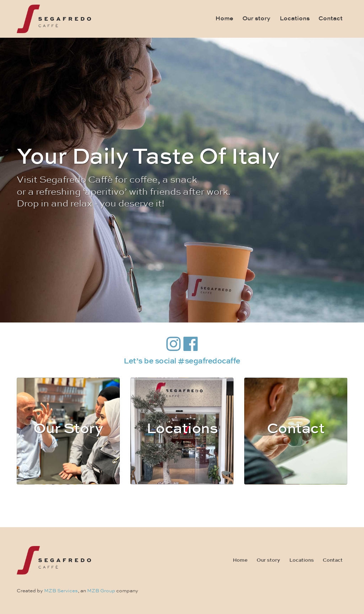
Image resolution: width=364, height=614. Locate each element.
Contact (331, 19)
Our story (256, 19)
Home (224, 19)
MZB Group (101, 591)
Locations (295, 19)
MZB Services (61, 591)
